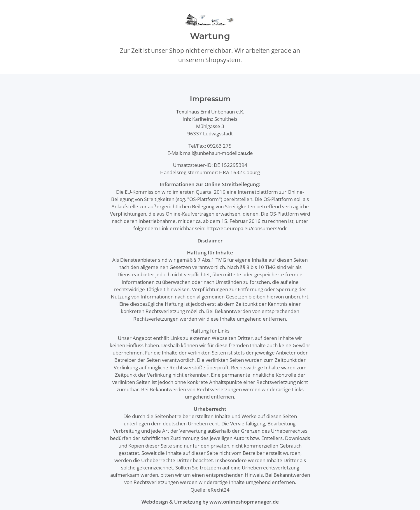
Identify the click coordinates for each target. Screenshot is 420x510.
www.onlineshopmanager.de (244, 502)
